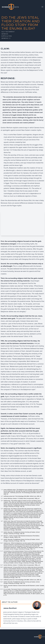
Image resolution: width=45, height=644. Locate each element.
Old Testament (8, 32)
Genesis (5, 34)
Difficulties (7, 36)
